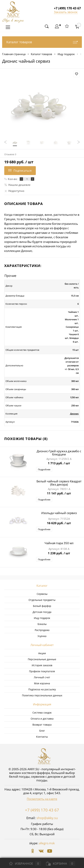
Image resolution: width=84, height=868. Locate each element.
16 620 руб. (59, 523)
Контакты (42, 737)
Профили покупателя (42, 671)
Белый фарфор (42, 606)
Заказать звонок (66, 12)
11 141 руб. (59, 494)
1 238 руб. (59, 553)
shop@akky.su (47, 818)
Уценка (42, 636)
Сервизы (42, 594)
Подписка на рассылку (42, 689)
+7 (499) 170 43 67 (42, 810)
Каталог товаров (42, 42)
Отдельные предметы (42, 600)
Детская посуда (42, 612)
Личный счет (42, 677)
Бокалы (42, 624)
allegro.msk (47, 843)
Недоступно (14, 191)
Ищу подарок (42, 618)
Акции (42, 653)
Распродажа (42, 630)
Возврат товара (42, 725)
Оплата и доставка (42, 719)
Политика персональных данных (42, 695)
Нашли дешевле (17, 185)
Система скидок (42, 713)
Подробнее (44, 469)
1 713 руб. (59, 463)
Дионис (74, 414)
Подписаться (20, 171)
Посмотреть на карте (42, 799)
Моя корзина (42, 683)
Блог (42, 731)
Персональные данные (42, 659)
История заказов (42, 665)
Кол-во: (13, 179)
